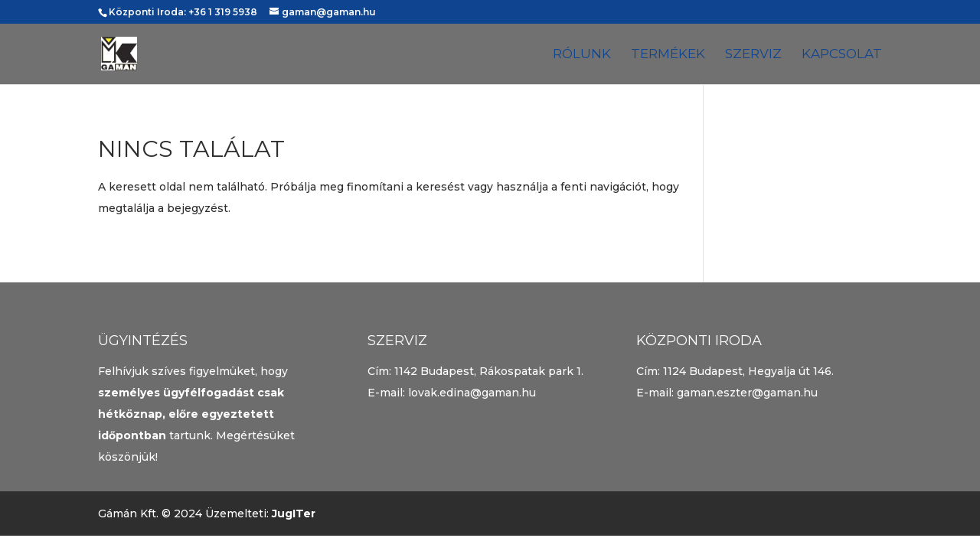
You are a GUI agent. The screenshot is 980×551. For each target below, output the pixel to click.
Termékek (668, 55)
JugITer (294, 514)
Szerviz (753, 55)
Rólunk (582, 55)
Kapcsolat (842, 55)
